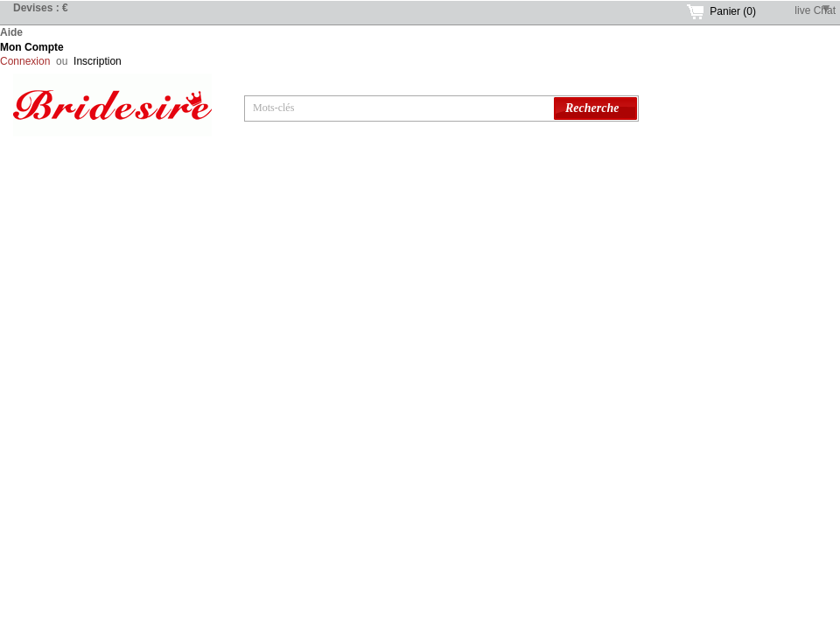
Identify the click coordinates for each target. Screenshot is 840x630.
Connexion (25, 61)
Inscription (98, 61)
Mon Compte (32, 47)
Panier (733, 11)
